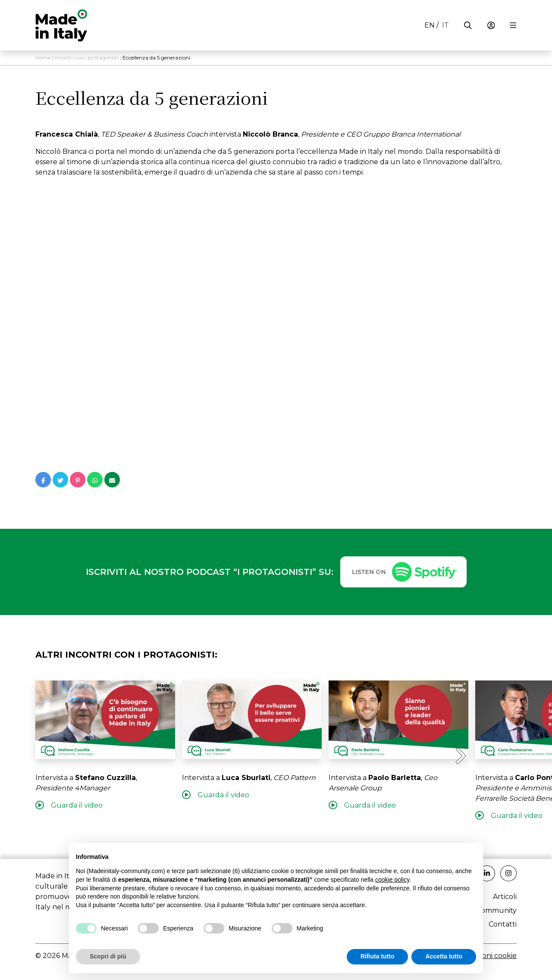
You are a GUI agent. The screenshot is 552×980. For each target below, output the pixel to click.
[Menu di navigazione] (513, 25)
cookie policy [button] (392, 880)
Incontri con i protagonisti (86, 58)
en (430, 25)
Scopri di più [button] (108, 956)
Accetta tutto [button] (444, 956)
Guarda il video (69, 805)
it (445, 25)
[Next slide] (460, 756)
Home (43, 58)
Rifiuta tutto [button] (378, 956)
